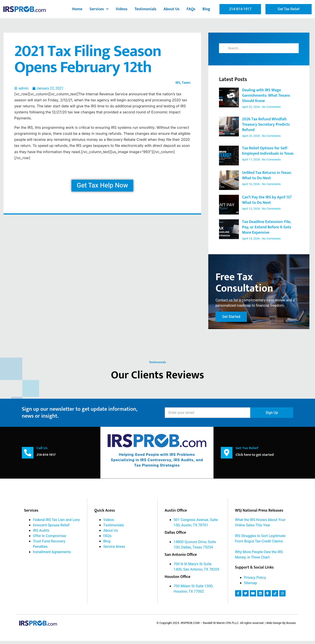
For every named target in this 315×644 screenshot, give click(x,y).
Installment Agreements (52, 555)
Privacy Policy (255, 581)
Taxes (186, 83)
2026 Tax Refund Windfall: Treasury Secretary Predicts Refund (266, 125)
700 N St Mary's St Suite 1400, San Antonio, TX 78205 (196, 570)
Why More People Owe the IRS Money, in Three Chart (259, 558)
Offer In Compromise (50, 539)
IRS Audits (41, 534)
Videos (121, 9)
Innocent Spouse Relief (51, 528)
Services (99, 9)
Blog (206, 9)
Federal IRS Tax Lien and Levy (56, 523)
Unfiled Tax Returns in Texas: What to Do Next (267, 175)
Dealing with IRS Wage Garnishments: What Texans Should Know (266, 96)
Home (77, 9)
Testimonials (146, 9)
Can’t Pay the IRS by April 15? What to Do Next (267, 200)
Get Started (231, 320)
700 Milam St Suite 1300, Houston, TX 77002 (193, 592)
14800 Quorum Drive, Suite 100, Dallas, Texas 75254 (195, 548)
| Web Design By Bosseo (280, 626)
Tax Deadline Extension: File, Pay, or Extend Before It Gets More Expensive (267, 227)
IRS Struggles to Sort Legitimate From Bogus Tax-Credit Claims (260, 542)
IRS (178, 83)
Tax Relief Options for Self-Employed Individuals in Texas (268, 151)
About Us (171, 9)
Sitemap (251, 586)
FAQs (191, 9)
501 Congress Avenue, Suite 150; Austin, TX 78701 (196, 525)
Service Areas (114, 550)
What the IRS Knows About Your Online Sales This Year (260, 525)
